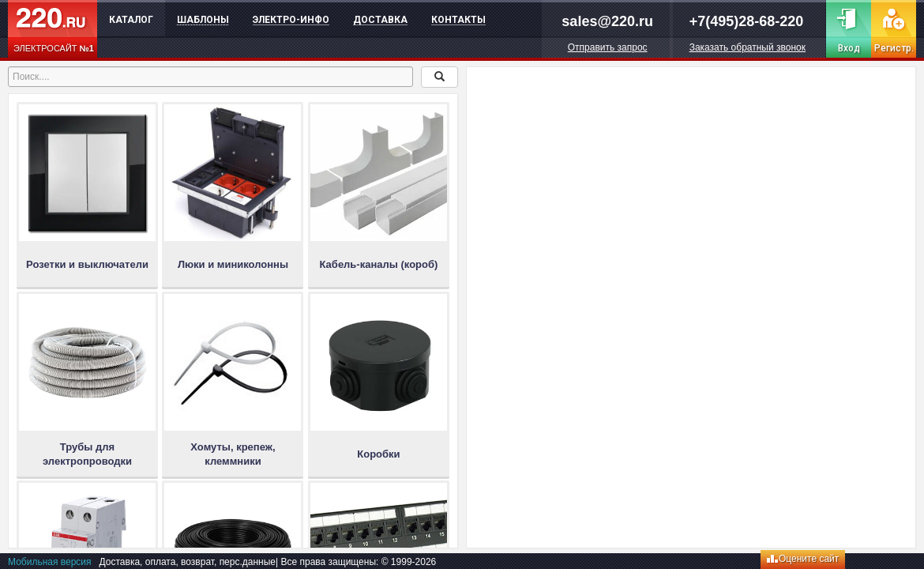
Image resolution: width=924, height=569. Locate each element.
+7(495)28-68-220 (747, 21)
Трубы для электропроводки (87, 454)
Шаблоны (203, 20)
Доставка (380, 20)
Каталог (131, 20)
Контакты (458, 20)
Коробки (378, 454)
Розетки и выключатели (87, 264)
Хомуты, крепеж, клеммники (233, 454)
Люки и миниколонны (233, 264)
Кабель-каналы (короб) (379, 264)
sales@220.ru (607, 21)
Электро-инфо (291, 20)
